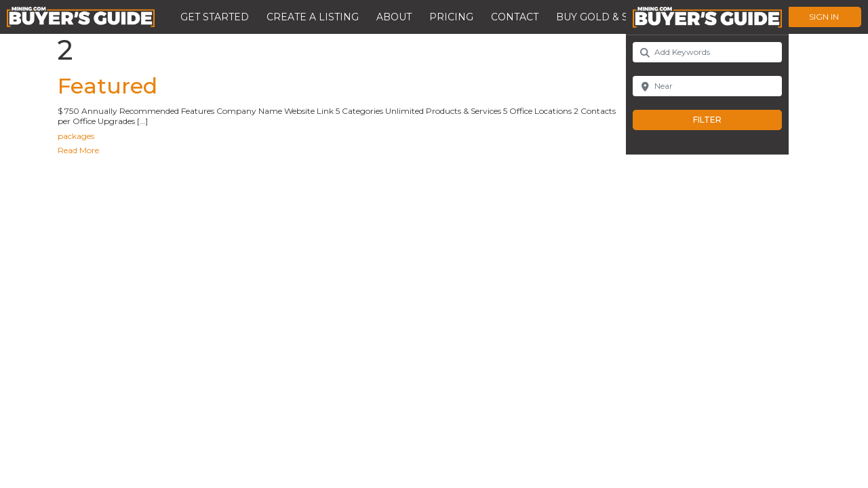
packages (76, 136)
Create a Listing (313, 17)
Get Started (215, 17)
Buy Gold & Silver (607, 17)
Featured (107, 86)
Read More (78, 150)
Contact (515, 17)
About (394, 17)
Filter (721, 120)
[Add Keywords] (707, 52)
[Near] (707, 86)
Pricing (451, 17)
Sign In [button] (824, 17)
